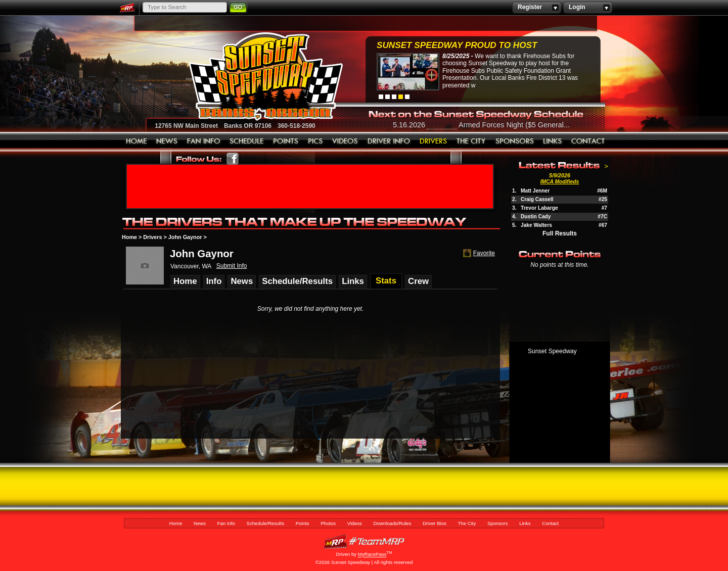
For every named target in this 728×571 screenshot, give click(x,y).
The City (471, 141)
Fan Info (204, 141)
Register (537, 8)
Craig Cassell (537, 199)
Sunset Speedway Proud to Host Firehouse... (457, 46)
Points (286, 141)
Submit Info (232, 266)
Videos (345, 141)
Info (214, 281)
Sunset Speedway (552, 351)
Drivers (152, 237)
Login (588, 8)
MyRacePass (364, 541)
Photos (315, 141)
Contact (588, 141)
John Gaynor (185, 237)
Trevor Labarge (539, 208)
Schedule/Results (247, 141)
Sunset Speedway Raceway (240, 76)
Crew (418, 281)
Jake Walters (536, 225)
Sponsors (515, 141)
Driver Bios (434, 141)
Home (136, 141)
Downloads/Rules (389, 141)
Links (553, 141)
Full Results (560, 233)
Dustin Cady (536, 217)
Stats (386, 281)
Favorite (478, 253)
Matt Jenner (535, 191)
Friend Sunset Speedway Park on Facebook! (233, 159)
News (167, 141)
